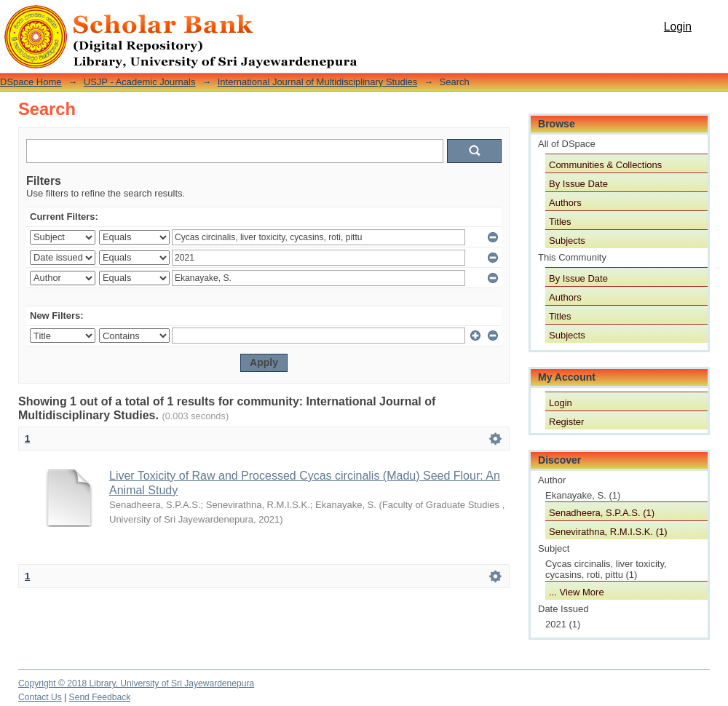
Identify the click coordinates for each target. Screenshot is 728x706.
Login (678, 27)
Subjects (567, 241)
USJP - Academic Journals (140, 82)
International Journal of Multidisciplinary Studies (318, 82)
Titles (560, 222)
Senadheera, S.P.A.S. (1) (602, 513)
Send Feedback (100, 697)
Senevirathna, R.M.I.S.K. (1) (608, 532)
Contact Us (40, 697)
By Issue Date (578, 184)
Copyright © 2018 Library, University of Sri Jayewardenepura (136, 683)
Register (566, 422)
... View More (577, 592)
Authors (565, 203)
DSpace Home (31, 82)
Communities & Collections (605, 165)
